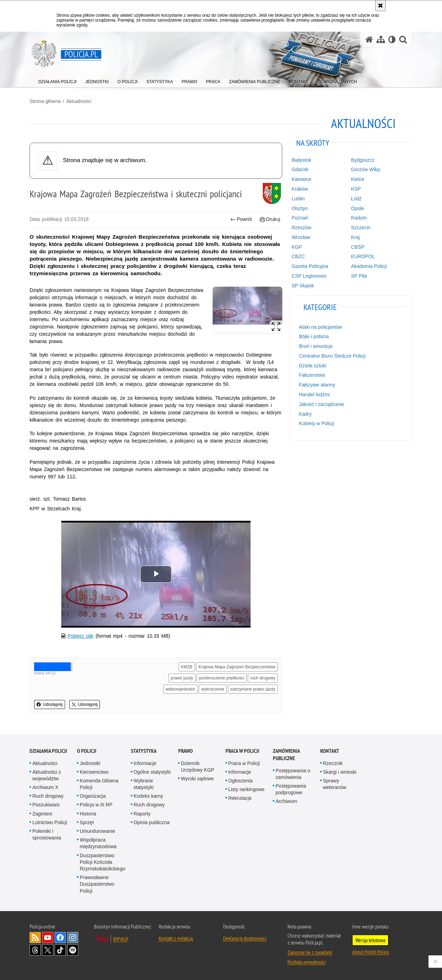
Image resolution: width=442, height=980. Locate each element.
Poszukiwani (46, 805)
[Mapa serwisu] (381, 39)
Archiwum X (45, 787)
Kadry (305, 414)
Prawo (186, 751)
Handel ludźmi (314, 395)
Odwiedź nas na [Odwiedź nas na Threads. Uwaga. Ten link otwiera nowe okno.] (35, 950)
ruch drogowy (263, 678)
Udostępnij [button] (50, 704)
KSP (356, 189)
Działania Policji (48, 751)
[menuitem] (57, 80)
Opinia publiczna (152, 822)
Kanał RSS (35, 938)
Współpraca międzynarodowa (98, 843)
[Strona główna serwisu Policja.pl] (369, 39)
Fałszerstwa (312, 375)
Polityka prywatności (307, 962)
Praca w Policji (242, 751)
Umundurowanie (97, 831)
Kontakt (330, 751)
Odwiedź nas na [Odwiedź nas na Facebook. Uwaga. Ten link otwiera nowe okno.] (60, 938)
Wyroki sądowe (198, 779)
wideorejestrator (180, 689)
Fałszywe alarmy (317, 385)
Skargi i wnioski (340, 772)
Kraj (356, 237)
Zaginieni (42, 814)
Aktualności (79, 101)
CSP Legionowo (309, 276)
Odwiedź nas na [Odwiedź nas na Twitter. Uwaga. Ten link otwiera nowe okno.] (48, 950)
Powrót (241, 219)
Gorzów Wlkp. (366, 169)
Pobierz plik (81, 636)
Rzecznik (333, 763)
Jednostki (90, 763)
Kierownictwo (94, 772)
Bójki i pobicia (314, 336)
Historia (88, 814)
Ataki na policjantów (321, 327)
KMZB (187, 667)
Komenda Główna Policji (99, 784)
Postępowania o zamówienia (293, 774)
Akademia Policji (369, 266)
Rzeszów (302, 228)
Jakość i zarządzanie (322, 404)
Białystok (301, 160)
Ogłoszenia (240, 781)
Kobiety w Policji (317, 423)
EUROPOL (363, 256)
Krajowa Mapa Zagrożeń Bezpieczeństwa (237, 667)
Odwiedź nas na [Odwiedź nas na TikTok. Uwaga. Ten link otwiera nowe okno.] (60, 950)
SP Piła (359, 276)
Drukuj (270, 219)
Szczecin (361, 228)
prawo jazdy (182, 678)
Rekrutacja (240, 798)
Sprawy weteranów (335, 784)
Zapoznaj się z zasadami (310, 952)
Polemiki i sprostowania (47, 834)
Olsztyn (300, 208)
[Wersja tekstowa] (392, 39)
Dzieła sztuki (313, 366)
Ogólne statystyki (152, 772)
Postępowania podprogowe (291, 789)
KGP (297, 247)
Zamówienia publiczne (286, 755)
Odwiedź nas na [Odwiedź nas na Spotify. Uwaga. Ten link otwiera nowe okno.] (73, 950)
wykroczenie (213, 689)
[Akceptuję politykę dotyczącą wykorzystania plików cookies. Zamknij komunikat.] (380, 6)
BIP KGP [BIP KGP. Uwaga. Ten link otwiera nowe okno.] (121, 939)
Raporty (142, 814)
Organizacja (93, 796)
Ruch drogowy (48, 796)
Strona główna (45, 101)
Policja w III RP (96, 805)
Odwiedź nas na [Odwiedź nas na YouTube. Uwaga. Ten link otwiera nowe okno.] (48, 938)
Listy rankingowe (246, 789)
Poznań (300, 218)
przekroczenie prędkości (222, 678)
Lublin (298, 199)
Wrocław (301, 237)
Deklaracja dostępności (245, 938)
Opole (358, 208)
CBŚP (358, 247)
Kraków (300, 189)
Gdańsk (300, 169)
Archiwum (286, 801)
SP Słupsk (303, 286)
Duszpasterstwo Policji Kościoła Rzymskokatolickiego (102, 862)
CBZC (298, 256)
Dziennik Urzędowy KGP (198, 767)
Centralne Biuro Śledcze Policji (332, 356)
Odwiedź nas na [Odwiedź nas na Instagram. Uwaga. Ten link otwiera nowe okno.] (73, 938)
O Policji (87, 751)
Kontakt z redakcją (176, 938)
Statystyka (144, 751)
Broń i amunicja (316, 346)
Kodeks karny (148, 796)
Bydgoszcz (363, 160)
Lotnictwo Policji (50, 822)
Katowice (302, 179)
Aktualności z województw (47, 775)
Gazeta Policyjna (310, 266)
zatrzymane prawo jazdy (253, 689)
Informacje (145, 763)
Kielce (358, 179)
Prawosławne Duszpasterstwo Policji (97, 884)
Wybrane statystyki (144, 784)
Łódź (356, 199)
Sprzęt (87, 822)
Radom (359, 218)
